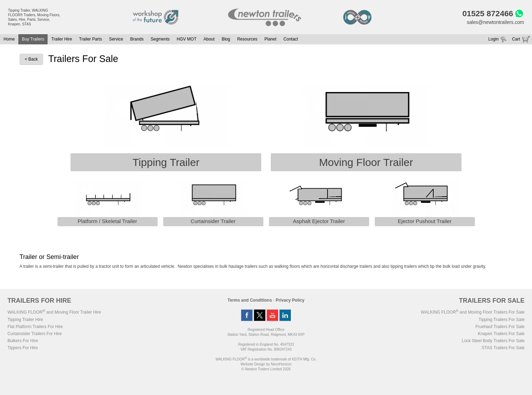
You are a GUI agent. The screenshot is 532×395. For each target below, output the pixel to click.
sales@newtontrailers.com (495, 23)
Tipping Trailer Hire (25, 320)
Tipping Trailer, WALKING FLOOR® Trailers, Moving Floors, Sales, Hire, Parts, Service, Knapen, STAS (34, 17)
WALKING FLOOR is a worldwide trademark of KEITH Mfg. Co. (266, 360)
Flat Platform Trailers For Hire (35, 327)
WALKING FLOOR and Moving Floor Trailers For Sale (473, 313)
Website (253, 365)
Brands (137, 39)
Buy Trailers (33, 39)
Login (493, 39)
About (209, 39)
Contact (291, 39)
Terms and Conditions (250, 301)
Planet (270, 39)
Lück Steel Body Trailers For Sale (493, 341)
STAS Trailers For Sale (503, 348)
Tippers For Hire (23, 348)
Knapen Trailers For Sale (501, 334)
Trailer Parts (90, 39)
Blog (226, 39)
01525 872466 (487, 14)
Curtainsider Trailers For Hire (35, 334)
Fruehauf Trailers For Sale (500, 327)
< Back (31, 60)
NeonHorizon (281, 365)
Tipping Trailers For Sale (502, 320)
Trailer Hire (62, 39)
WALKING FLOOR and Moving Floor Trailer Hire (54, 313)
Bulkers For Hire (23, 341)
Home (9, 39)
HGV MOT (186, 39)
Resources (247, 39)
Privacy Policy (290, 301)
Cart (516, 39)
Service (116, 39)
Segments (160, 39)
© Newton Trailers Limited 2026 (266, 369)
